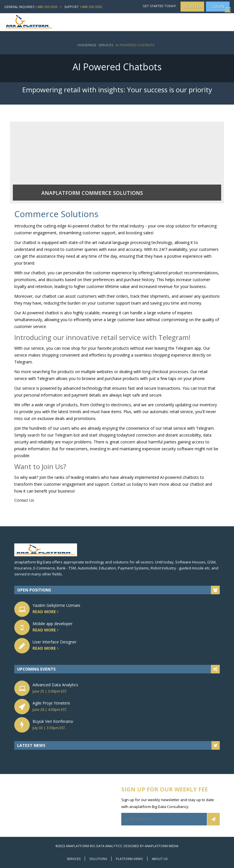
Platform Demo (129, 859)
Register (193, 6)
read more (53, 612)
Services (106, 45)
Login (218, 6)
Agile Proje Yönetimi (51, 703)
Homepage (87, 45)
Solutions (98, 859)
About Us (160, 859)
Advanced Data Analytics (55, 685)
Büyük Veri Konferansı (53, 721)
